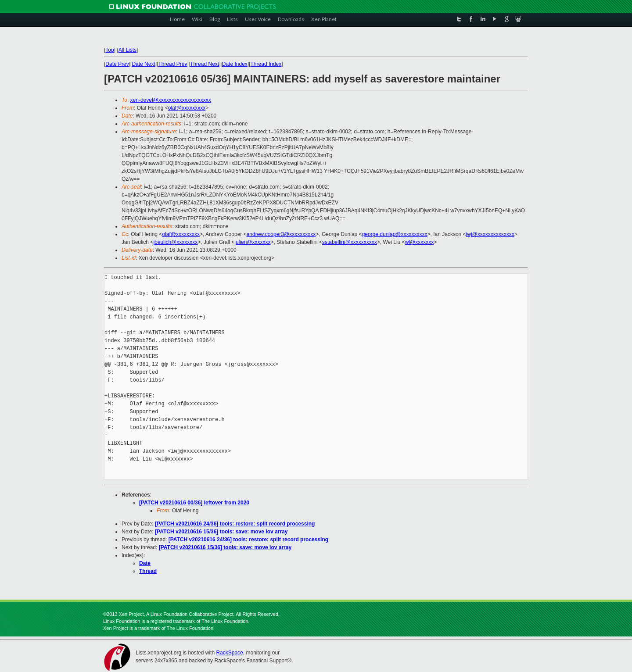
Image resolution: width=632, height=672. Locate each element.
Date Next (143, 64)
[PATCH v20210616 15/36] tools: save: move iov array (221, 532)
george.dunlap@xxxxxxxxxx (395, 234)
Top (110, 50)
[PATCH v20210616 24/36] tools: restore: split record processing (235, 524)
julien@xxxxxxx (252, 242)
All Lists (127, 50)
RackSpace (229, 653)
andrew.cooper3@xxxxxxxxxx (281, 234)
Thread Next (205, 64)
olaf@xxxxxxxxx (187, 108)
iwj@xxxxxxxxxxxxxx (490, 234)
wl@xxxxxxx (420, 242)
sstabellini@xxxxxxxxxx (350, 242)
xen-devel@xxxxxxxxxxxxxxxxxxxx (171, 100)
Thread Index (266, 64)
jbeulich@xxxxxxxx (175, 242)
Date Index (235, 64)
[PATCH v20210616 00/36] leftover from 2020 (194, 503)
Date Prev (117, 64)
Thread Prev (172, 64)
